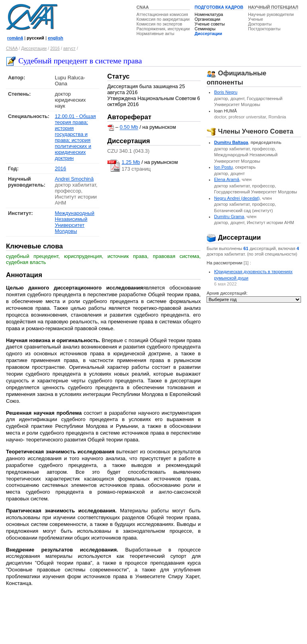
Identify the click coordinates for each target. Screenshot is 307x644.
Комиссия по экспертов (159, 24)
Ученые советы (210, 24)
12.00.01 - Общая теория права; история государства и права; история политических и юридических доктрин (75, 137)
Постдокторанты (264, 29)
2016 (55, 48)
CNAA (143, 7)
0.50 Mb (129, 127)
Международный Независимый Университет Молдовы (74, 222)
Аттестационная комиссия (162, 14)
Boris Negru (226, 92)
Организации (207, 19)
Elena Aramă (227, 179)
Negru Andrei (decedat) (237, 198)
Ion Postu (223, 167)
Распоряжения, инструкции (163, 29)
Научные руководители (271, 14)
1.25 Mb (131, 162)
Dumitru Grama (229, 217)
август (70, 48)
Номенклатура (209, 14)
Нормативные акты (155, 33)
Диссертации (208, 33)
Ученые (256, 19)
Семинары (205, 29)
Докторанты (260, 24)
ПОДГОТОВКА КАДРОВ (219, 7)
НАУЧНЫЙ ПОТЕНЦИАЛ (273, 7)
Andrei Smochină (74, 179)
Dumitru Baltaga (231, 142)
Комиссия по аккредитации (163, 19)
